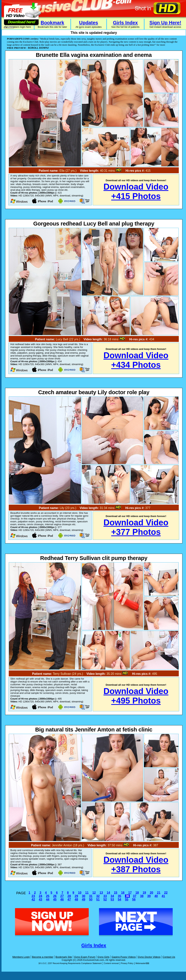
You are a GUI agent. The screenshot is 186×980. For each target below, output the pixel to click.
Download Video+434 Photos (136, 360)
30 (84, 896)
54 (120, 899)
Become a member (43, 957)
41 (163, 896)
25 (48, 896)
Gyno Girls (103, 957)
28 (69, 896)
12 (94, 893)
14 (108, 893)
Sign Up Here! (165, 23)
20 (151, 893)
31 (91, 896)
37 (135, 896)
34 (112, 896)
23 (33, 896)
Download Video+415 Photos (136, 191)
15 (116, 893)
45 (55, 899)
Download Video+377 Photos (136, 527)
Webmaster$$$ (142, 963)
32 (98, 896)
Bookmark (52, 23)
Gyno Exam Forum (85, 957)
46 (62, 899)
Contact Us (169, 957)
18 (137, 893)
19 (144, 893)
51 (98, 899)
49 (84, 899)
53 (112, 899)
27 (62, 896)
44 (48, 899)
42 (33, 899)
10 (80, 893)
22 (166, 893)
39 (149, 896)
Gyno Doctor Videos (149, 957)
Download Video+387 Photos (136, 864)
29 (76, 896)
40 (156, 896)
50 (91, 899)
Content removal (111, 963)
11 (87, 893)
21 (159, 893)
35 (120, 896)
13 (101, 893)
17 (130, 893)
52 (105, 899)
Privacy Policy (127, 963)
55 (127, 899)
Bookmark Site (64, 957)
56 (134, 899)
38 (142, 896)
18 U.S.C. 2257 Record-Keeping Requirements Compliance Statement (70, 963)
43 (40, 899)
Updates (89, 23)
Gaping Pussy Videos (124, 957)
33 (105, 896)
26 (55, 896)
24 (40, 896)
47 (69, 899)
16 (123, 893)
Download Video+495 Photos (136, 696)
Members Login (21, 957)
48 (76, 899)
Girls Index (125, 23)
